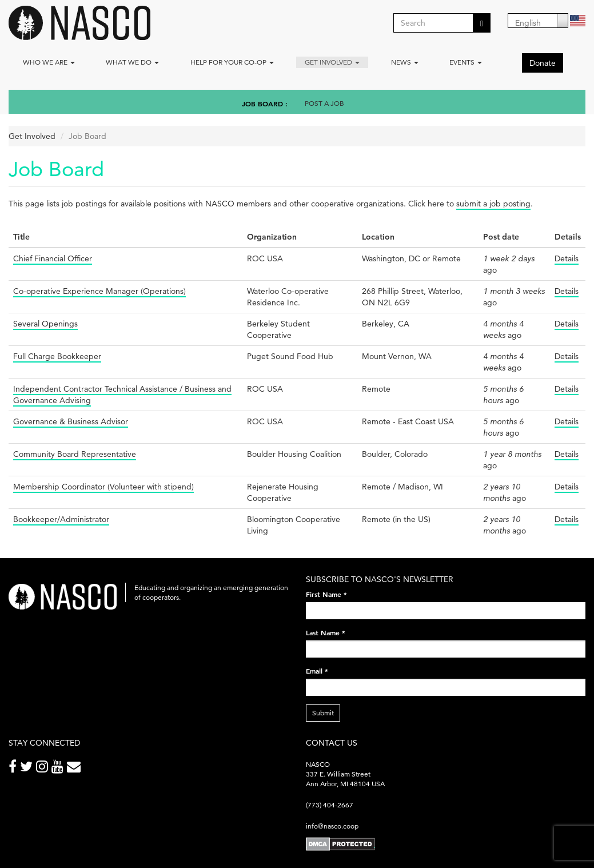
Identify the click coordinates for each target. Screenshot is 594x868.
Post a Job (324, 103)
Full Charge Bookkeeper (57, 356)
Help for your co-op (232, 62)
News (405, 62)
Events (466, 62)
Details (567, 258)
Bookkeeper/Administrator (61, 519)
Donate (543, 63)
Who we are (49, 62)
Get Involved (332, 62)
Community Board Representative (75, 454)
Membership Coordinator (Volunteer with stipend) (103, 487)
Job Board (262, 103)
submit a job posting (493, 204)
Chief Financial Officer (53, 258)
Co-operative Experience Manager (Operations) (99, 291)
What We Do (132, 62)
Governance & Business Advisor (71, 421)
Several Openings (45, 324)
